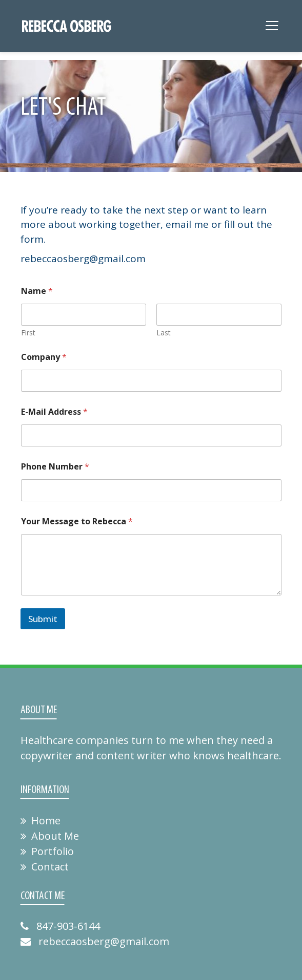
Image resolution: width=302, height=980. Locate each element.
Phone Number (55, 467)
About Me (50, 836)
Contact (45, 867)
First (28, 333)
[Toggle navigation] (272, 28)
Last (164, 333)
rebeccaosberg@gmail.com (95, 941)
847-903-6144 (60, 926)
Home (41, 821)
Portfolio (47, 851)
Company (44, 357)
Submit (43, 619)
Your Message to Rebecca (77, 521)
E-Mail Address (54, 412)
